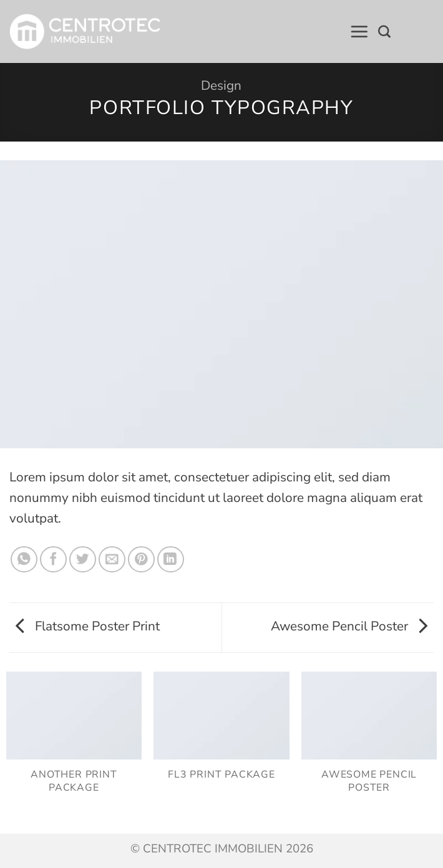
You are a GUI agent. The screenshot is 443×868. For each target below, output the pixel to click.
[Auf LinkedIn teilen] (171, 560)
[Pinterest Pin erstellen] (141, 560)
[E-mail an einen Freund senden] (112, 560)
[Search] (384, 32)
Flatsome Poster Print (88, 626)
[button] (359, 32)
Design (221, 85)
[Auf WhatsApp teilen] (24, 560)
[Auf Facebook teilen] (53, 560)
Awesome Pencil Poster (349, 626)
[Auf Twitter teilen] (83, 560)
